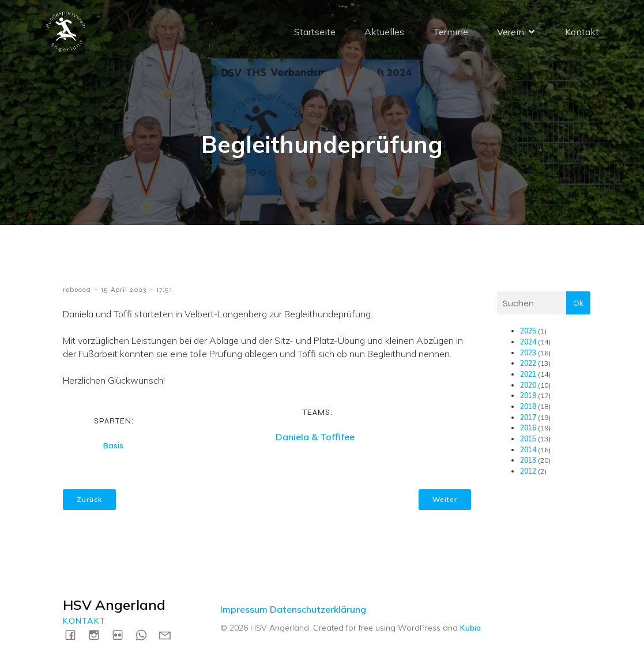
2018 (528, 406)
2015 (528, 439)
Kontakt (582, 32)
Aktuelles (384, 32)
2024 (528, 342)
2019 (528, 395)
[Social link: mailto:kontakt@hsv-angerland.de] (169, 634)
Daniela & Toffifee (315, 437)
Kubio (470, 628)
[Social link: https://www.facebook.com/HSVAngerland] (75, 634)
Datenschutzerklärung (318, 609)
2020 (528, 385)
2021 (528, 374)
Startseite (315, 32)
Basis (113, 446)
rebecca (77, 290)
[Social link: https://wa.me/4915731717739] (146, 634)
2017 (528, 417)
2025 (528, 331)
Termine (451, 32)
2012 (528, 471)
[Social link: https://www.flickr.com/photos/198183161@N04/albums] (122, 634)
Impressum (244, 609)
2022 (528, 363)
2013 (528, 460)
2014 (528, 450)
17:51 (164, 290)
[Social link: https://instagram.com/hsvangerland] (98, 634)
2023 (528, 353)
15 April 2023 (124, 290)
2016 (528, 428)
